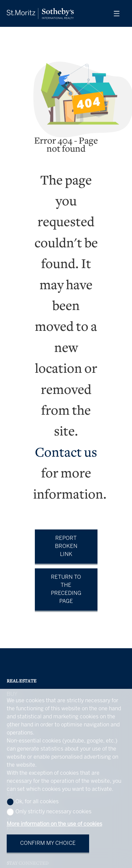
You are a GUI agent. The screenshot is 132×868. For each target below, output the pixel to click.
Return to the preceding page (66, 589)
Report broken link (66, 546)
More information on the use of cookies (54, 824)
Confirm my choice (48, 843)
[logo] (40, 14)
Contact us (66, 453)
